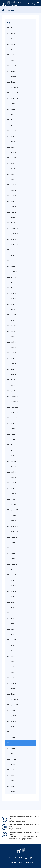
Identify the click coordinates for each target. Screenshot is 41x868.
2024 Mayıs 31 (12, 277)
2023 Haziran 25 (12, 429)
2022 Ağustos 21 (13, 504)
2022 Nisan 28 (12, 575)
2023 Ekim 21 (11, 369)
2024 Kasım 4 (11, 212)
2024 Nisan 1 (11, 304)
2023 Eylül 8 (11, 391)
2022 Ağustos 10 (13, 515)
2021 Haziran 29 (12, 737)
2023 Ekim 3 (11, 380)
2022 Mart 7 (11, 602)
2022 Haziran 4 (12, 559)
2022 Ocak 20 (12, 645)
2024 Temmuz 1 (12, 255)
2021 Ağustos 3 (12, 716)
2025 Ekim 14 (11, 82)
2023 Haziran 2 (12, 439)
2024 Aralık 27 (12, 174)
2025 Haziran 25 (12, 104)
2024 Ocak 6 (11, 331)
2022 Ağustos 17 (13, 510)
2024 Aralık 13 (12, 196)
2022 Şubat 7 (11, 624)
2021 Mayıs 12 (12, 754)
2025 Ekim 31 (11, 71)
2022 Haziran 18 (12, 542)
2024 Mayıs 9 (11, 288)
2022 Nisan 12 (12, 591)
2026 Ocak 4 (11, 50)
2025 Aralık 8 (11, 60)
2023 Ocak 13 (12, 467)
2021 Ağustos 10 (13, 705)
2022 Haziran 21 (12, 537)
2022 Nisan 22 (12, 580)
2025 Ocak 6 (11, 169)
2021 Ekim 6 (11, 689)
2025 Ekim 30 (11, 77)
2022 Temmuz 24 (13, 532)
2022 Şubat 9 (11, 613)
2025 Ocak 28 (12, 152)
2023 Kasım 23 (12, 358)
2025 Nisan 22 (12, 131)
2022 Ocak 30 (12, 634)
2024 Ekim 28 (11, 217)
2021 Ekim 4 (11, 694)
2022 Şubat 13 (12, 607)
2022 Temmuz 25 (13, 526)
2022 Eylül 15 (11, 499)
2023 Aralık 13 (12, 353)
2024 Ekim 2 (11, 223)
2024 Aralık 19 (12, 185)
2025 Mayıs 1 (11, 125)
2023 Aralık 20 (12, 342)
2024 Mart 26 (11, 309)
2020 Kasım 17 (12, 786)
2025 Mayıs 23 (12, 115)
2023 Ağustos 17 (13, 396)
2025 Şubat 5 (11, 147)
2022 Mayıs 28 (12, 569)
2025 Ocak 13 (12, 163)
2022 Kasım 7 (11, 494)
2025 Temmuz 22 (13, 93)
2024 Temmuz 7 (12, 250)
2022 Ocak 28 (12, 640)
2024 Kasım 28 (12, 201)
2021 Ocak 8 (11, 764)
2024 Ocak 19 (12, 320)
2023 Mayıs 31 (12, 445)
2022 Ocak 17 (12, 651)
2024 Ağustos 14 (13, 234)
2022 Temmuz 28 (13, 521)
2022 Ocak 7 (11, 656)
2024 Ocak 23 (12, 315)
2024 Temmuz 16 (13, 244)
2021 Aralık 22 (12, 662)
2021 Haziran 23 (12, 743)
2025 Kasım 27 (12, 66)
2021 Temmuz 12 (13, 727)
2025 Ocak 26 (12, 158)
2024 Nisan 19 (12, 299)
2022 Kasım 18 (12, 488)
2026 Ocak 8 (11, 44)
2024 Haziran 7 (12, 266)
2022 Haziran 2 (12, 564)
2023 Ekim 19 (11, 374)
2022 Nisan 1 (11, 597)
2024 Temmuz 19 (13, 239)
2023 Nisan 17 (12, 456)
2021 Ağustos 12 (13, 699)
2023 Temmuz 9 (12, 418)
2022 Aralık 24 (12, 477)
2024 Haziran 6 (12, 272)
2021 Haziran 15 (12, 748)
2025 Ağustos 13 (13, 87)
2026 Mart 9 (11, 33)
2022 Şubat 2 (11, 629)
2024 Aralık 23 (12, 180)
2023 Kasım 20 (12, 364)
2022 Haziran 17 (12, 548)
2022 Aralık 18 (12, 483)
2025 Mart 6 (11, 142)
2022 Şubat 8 (11, 618)
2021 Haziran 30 (12, 732)
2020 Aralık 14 (12, 770)
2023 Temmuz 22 (13, 412)
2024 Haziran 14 (12, 261)
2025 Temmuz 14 (13, 98)
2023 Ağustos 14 (13, 402)
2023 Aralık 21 (12, 337)
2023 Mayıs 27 (12, 450)
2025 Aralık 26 (12, 55)
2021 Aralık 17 (12, 667)
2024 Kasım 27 (12, 207)
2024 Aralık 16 (12, 190)
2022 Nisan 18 (12, 586)
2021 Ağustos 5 (12, 710)
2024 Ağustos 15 (13, 228)
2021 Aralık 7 (11, 678)
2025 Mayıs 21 (12, 120)
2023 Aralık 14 (12, 347)
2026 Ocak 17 (12, 39)
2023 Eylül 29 (11, 385)
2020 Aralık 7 (11, 775)
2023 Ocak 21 (12, 461)
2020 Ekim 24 (11, 792)
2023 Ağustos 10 (13, 407)
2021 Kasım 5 (11, 683)
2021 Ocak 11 (12, 759)
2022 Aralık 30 (12, 472)
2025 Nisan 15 (12, 136)
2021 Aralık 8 (11, 672)
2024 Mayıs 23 (12, 282)
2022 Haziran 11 (12, 553)
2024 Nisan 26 (12, 293)
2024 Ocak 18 (12, 326)
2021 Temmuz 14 (13, 721)
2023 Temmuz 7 (12, 423)
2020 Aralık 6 (11, 781)
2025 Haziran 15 (12, 109)
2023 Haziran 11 (12, 434)
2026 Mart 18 (11, 28)
